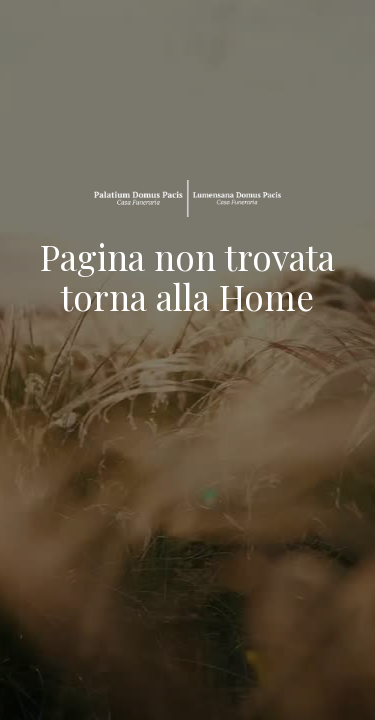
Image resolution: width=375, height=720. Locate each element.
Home (266, 296)
